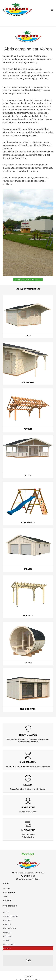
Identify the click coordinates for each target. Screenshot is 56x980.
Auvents (7, 920)
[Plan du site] (28, 963)
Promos (7, 948)
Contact (7, 901)
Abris (6, 912)
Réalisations (9, 893)
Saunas (7, 940)
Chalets (7, 924)
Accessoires (9, 944)
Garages (7, 932)
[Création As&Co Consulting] (28, 970)
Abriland (37, 56)
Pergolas (8, 936)
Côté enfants (10, 928)
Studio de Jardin (11, 916)
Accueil (7, 889)
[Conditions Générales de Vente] (28, 967)
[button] (52, 10)
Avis (5, 897)
